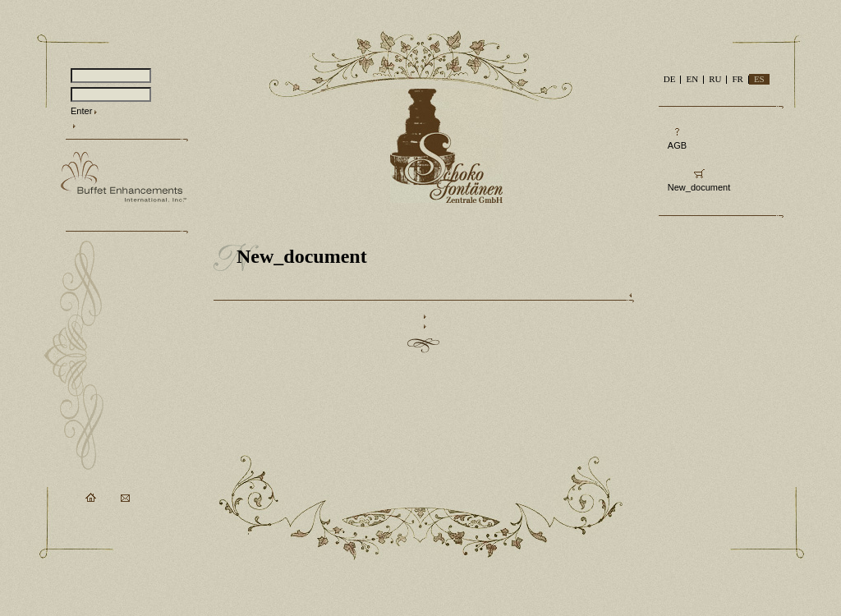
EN (692, 79)
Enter (81, 111)
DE (670, 79)
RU (715, 79)
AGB (677, 145)
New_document (699, 187)
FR (737, 79)
